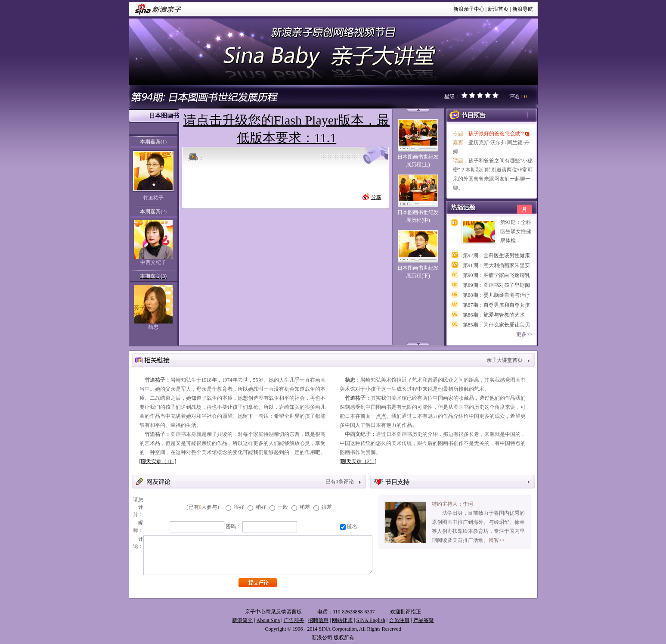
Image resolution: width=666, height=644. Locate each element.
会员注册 (399, 620)
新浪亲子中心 (469, 9)
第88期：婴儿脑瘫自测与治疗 (496, 295)
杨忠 (153, 327)
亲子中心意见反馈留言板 (273, 612)
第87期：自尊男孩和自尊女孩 (496, 305)
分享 (376, 197)
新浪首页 (498, 9)
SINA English (371, 620)
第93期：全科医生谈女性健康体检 (516, 231)
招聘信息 (318, 620)
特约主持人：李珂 (452, 504)
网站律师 (342, 620)
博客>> (497, 540)
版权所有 (344, 638)
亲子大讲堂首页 (505, 360)
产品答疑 (424, 620)
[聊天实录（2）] (358, 461)
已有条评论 (340, 482)
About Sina (268, 620)
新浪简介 (242, 620)
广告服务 (294, 620)
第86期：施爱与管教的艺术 (494, 315)
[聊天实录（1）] (158, 461)
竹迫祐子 (153, 198)
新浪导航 (523, 9)
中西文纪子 (153, 262)
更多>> (524, 334)
